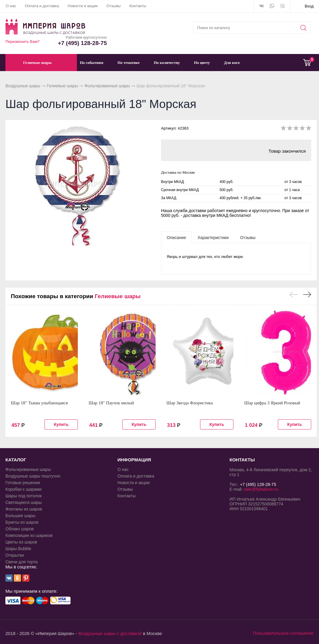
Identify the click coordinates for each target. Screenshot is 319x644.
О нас (11, 6)
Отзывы (114, 6)
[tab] (176, 237)
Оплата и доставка (42, 6)
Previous (294, 295)
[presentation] (176, 237)
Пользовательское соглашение (283, 633)
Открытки (15, 555)
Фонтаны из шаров (24, 509)
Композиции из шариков (29, 535)
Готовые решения (23, 483)
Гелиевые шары (62, 86)
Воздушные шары (23, 86)
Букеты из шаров (22, 522)
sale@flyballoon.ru (261, 489)
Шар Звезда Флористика (190, 403)
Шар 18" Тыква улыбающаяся (39, 403)
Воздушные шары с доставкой (110, 633)
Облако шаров (20, 529)
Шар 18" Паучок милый (111, 403)
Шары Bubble (18, 549)
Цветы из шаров (21, 542)
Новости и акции (83, 6)
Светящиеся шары (24, 502)
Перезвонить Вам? (23, 42)
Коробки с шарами (23, 489)
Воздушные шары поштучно (33, 476)
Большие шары (20, 516)
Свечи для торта (21, 562)
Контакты (138, 6)
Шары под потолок (24, 496)
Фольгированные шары (107, 86)
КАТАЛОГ (16, 460)
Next (307, 295)
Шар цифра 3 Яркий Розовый (272, 403)
